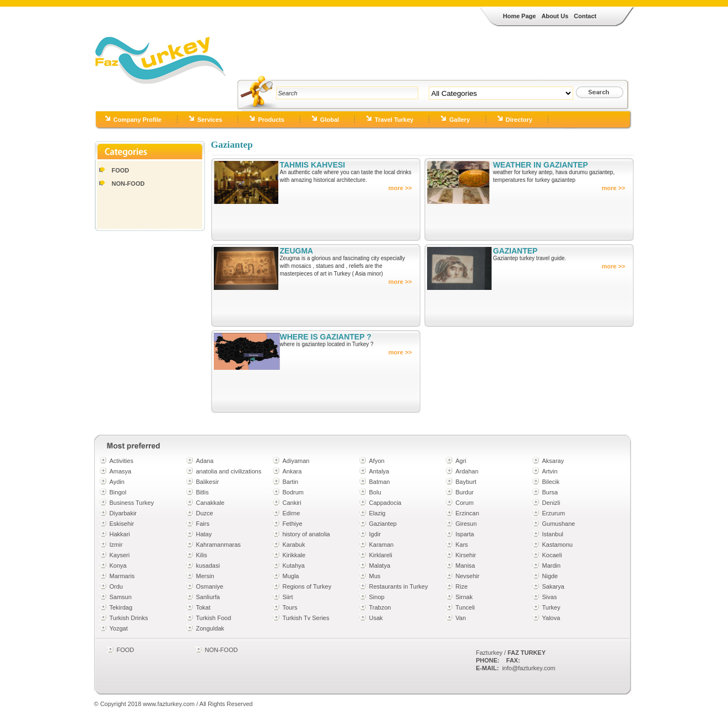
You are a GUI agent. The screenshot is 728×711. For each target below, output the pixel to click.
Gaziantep (383, 524)
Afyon (377, 461)
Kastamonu (558, 545)
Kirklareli (381, 555)
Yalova (551, 618)
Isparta (465, 534)
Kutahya (294, 565)
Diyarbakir (123, 513)
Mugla (291, 576)
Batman (380, 482)
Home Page (520, 16)
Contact (585, 16)
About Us (555, 16)
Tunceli (465, 607)
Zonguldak (210, 628)
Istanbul (553, 534)
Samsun (121, 597)
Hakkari (120, 534)
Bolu (375, 492)
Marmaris (122, 576)
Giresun (467, 524)
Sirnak (464, 597)
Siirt (288, 597)
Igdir (375, 534)
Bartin (291, 482)
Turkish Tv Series (306, 618)
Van (461, 618)
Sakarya (553, 586)
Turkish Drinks (129, 618)
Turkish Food (214, 618)
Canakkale (211, 503)
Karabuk (294, 545)
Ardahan (467, 471)
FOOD (121, 170)
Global (330, 120)
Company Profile (137, 120)
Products (271, 120)
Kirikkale (294, 555)
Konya (118, 565)
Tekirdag (121, 607)
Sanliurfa (208, 597)
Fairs (203, 524)
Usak (376, 618)
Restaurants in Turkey (399, 586)
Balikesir (208, 482)
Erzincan (468, 513)
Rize (462, 586)
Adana (205, 461)
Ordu (116, 586)
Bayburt (466, 482)
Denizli (551, 503)
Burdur (465, 492)
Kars (462, 545)
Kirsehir (466, 555)
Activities (122, 461)
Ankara (292, 471)
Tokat (203, 607)
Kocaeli (552, 555)
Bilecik (551, 482)
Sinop (377, 597)
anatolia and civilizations (229, 471)
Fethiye (293, 524)
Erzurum (554, 513)
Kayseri (120, 555)
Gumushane (559, 524)
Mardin (552, 565)
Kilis (202, 555)
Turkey (551, 607)
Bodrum (293, 492)
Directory (519, 120)
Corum (465, 503)
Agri (461, 461)
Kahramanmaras (219, 545)
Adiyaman (296, 461)
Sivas (550, 597)
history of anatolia (306, 534)
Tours (290, 607)
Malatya (380, 565)
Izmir (116, 545)
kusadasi (208, 565)
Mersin (205, 576)
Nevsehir (468, 576)
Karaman (382, 545)
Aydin (117, 482)
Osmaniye (210, 586)
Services (210, 120)
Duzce (205, 513)
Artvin (550, 471)
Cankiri (292, 503)
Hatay (204, 534)
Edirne (292, 513)
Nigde (550, 576)
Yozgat (119, 628)
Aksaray (553, 461)
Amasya (121, 471)
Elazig (378, 513)
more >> (400, 188)
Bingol (118, 492)
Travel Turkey (394, 120)
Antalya (379, 471)
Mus (375, 576)
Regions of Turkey (307, 586)
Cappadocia (385, 503)
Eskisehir (122, 524)
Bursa (550, 492)
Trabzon (380, 607)
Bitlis (203, 492)
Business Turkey (132, 503)
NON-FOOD (128, 184)
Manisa (465, 565)
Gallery (459, 120)
